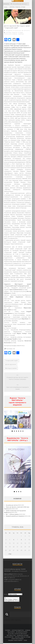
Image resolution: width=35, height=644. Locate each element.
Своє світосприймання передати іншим (18, 388)
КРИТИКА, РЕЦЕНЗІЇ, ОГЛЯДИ (17, 7)
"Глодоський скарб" (12, 361)
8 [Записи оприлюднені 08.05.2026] (21, 540)
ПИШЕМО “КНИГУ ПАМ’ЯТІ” (15, 641)
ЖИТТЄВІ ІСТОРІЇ (11, 636)
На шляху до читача (20, 4)
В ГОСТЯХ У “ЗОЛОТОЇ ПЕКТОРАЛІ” (17, 634)
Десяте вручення (11, 364)
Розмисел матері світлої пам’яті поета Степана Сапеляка (17, 378)
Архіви (6, 594)
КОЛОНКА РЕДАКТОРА (18, 631)
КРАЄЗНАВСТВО (9, 638)
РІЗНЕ (25, 641)
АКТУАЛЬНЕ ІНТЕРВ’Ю (22, 633)
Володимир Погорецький (13, 30)
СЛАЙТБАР (21, 34)
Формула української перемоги (15, 516)
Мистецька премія (11, 368)
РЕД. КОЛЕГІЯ (11, 633)
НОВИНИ (28, 631)
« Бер (10, 554)
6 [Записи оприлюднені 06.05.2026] (14, 540)
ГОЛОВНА (8, 631)
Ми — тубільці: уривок (12, 514)
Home (6, 7)
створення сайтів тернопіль (12, 621)
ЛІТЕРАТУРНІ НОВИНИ (10, 34)
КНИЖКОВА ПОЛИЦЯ (23, 636)
